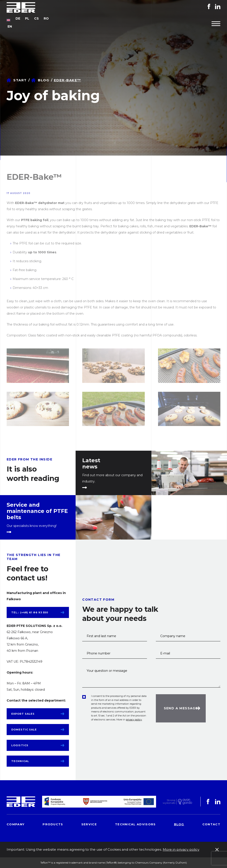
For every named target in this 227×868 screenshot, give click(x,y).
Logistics (20, 745)
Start (20, 80)
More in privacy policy (181, 849)
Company (16, 824)
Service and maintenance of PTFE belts (37, 511)
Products (53, 824)
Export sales (23, 714)
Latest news (91, 464)
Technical (20, 761)
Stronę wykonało (169, 802)
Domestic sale (24, 730)
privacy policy (134, 720)
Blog (44, 80)
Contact (211, 824)
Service (89, 824)
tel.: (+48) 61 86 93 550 (30, 612)
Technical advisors (135, 824)
